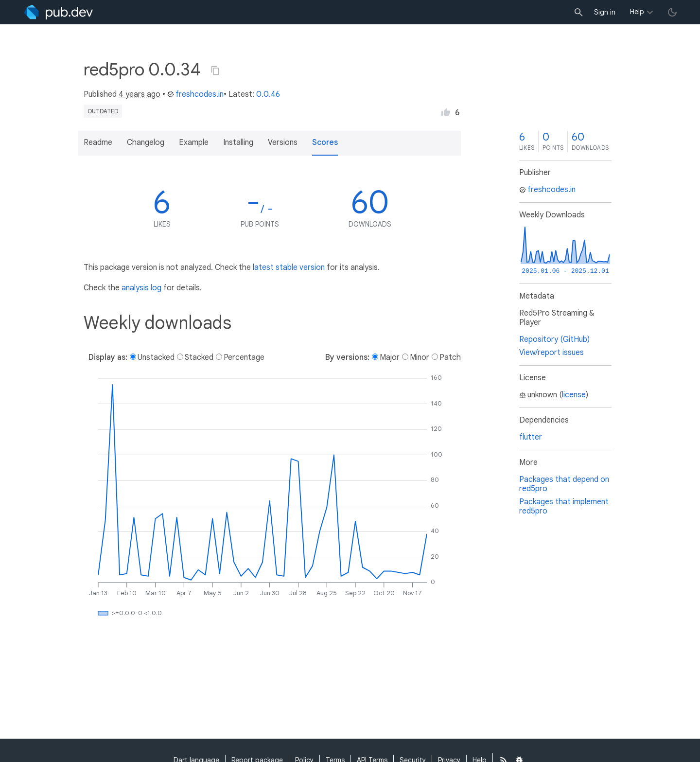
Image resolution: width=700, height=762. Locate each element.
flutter (531, 437)
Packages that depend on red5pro (564, 484)
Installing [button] (238, 142)
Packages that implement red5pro (564, 506)
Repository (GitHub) (554, 339)
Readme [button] (98, 142)
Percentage (244, 357)
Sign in (605, 12)
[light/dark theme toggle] (672, 12)
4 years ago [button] (140, 94)
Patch (450, 357)
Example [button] (194, 142)
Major (390, 357)
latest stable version (289, 267)
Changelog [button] (146, 142)
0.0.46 (268, 94)
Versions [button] (283, 142)
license (574, 395)
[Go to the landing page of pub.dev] (59, 12)
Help (637, 12)
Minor (420, 357)
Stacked (199, 357)
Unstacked (156, 357)
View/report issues (551, 353)
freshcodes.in (195, 94)
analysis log (141, 288)
